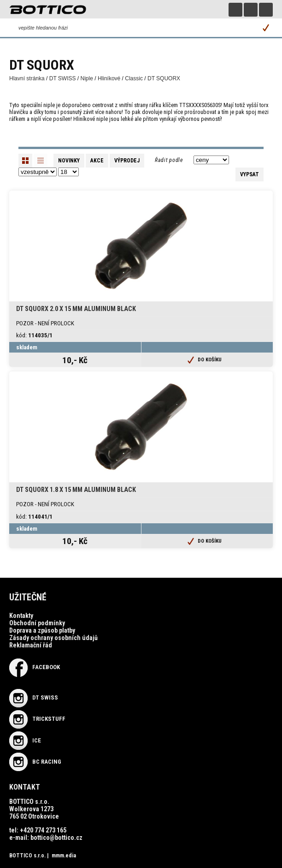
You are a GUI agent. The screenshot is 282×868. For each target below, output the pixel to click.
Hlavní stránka (27, 78)
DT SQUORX (164, 78)
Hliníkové (109, 78)
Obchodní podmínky (37, 623)
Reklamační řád (31, 645)
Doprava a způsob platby (42, 630)
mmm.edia (64, 856)
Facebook (35, 667)
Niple (87, 78)
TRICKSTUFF (37, 719)
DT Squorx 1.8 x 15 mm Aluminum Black (76, 490)
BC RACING (35, 762)
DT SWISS (63, 78)
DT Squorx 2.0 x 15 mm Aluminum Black (76, 309)
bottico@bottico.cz (56, 838)
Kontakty (21, 616)
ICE (25, 740)
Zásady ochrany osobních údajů (53, 638)
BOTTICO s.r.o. (27, 856)
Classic (134, 78)
